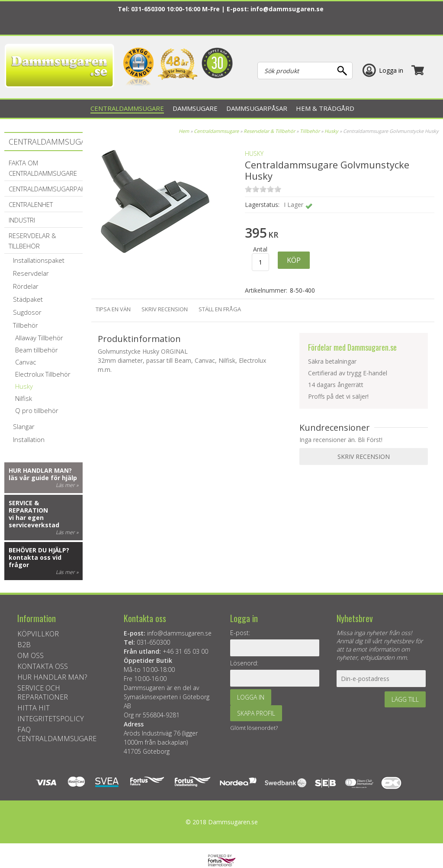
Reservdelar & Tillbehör (269, 131)
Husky (331, 131)
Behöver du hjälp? (39, 550)
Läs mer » (67, 485)
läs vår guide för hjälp (43, 478)
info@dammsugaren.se (287, 9)
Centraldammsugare (216, 131)
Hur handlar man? (40, 470)
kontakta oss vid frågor (35, 561)
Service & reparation (28, 507)
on (248, 189)
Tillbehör (310, 131)
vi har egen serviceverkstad (34, 521)
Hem (184, 131)
